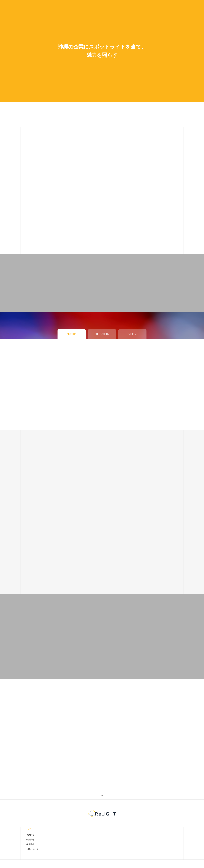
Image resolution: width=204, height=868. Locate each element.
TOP (29, 829)
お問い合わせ (32, 849)
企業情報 (30, 840)
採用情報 (30, 844)
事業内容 (30, 835)
